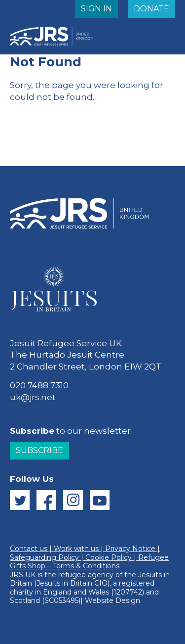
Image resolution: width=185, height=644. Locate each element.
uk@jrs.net (33, 397)
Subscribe (39, 450)
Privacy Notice (130, 549)
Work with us (76, 549)
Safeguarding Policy (44, 557)
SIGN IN (96, 9)
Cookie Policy (109, 557)
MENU (148, 32)
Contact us (29, 549)
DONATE (151, 9)
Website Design (112, 600)
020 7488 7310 (39, 385)
